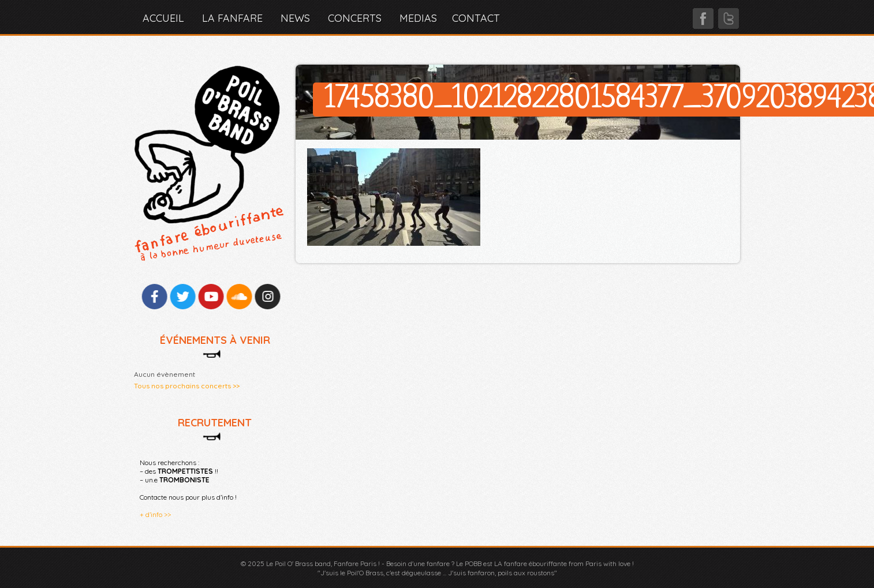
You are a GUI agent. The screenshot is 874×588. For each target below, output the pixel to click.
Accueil (163, 18)
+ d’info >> (155, 514)
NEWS (295, 18)
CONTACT (476, 18)
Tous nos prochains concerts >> (187, 386)
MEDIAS (418, 18)
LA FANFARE (232, 18)
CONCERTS (355, 18)
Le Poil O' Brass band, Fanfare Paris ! (323, 563)
